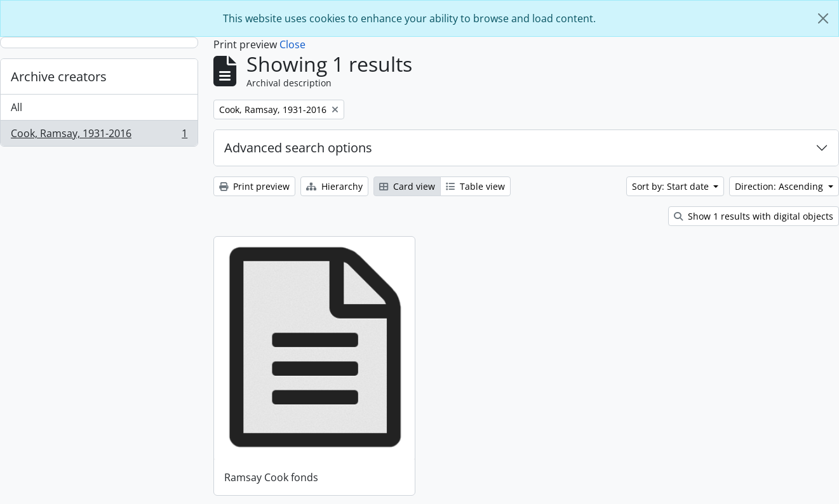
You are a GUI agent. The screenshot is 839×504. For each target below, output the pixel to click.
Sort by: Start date (672, 186)
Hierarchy (334, 186)
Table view (475, 186)
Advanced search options (298, 148)
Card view (407, 186)
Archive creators (59, 76)
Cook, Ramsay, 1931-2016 (99, 136)
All (17, 107)
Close (292, 44)
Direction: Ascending (780, 186)
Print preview (254, 186)
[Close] (823, 18)
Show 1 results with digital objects (754, 216)
